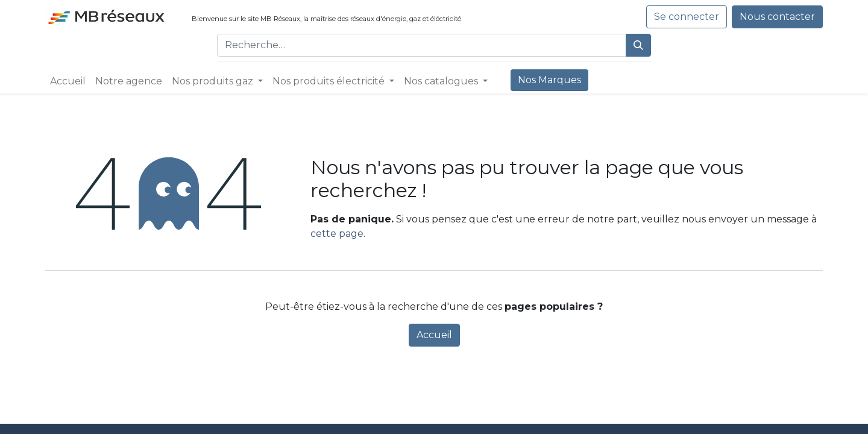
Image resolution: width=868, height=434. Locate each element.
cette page (337, 234)
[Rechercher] (638, 45)
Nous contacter (777, 17)
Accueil (434, 335)
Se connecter (687, 17)
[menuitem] (68, 81)
